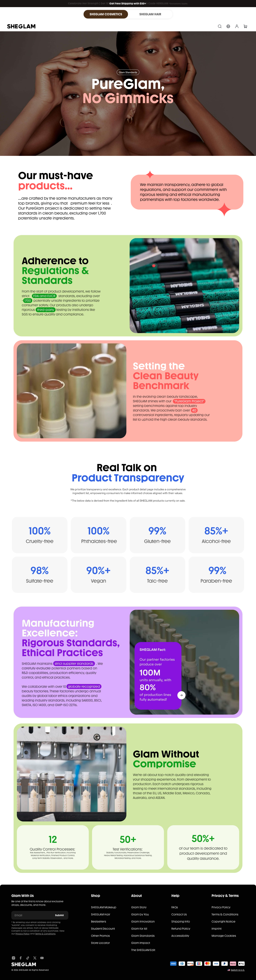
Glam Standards (143, 936)
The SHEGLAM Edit (143, 950)
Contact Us (179, 914)
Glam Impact (141, 943)
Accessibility (180, 936)
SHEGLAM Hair (101, 914)
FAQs (175, 907)
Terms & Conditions (45, 934)
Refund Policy (181, 929)
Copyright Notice (223, 922)
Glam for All (139, 929)
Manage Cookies (224, 936)
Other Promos (100, 936)
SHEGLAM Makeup (104, 907)
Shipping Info (181, 922)
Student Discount (103, 929)
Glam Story (139, 907)
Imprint (217, 929)
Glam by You (140, 914)
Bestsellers (99, 922)
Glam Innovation (143, 922)
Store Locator (100, 943)
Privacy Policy (22, 934)
